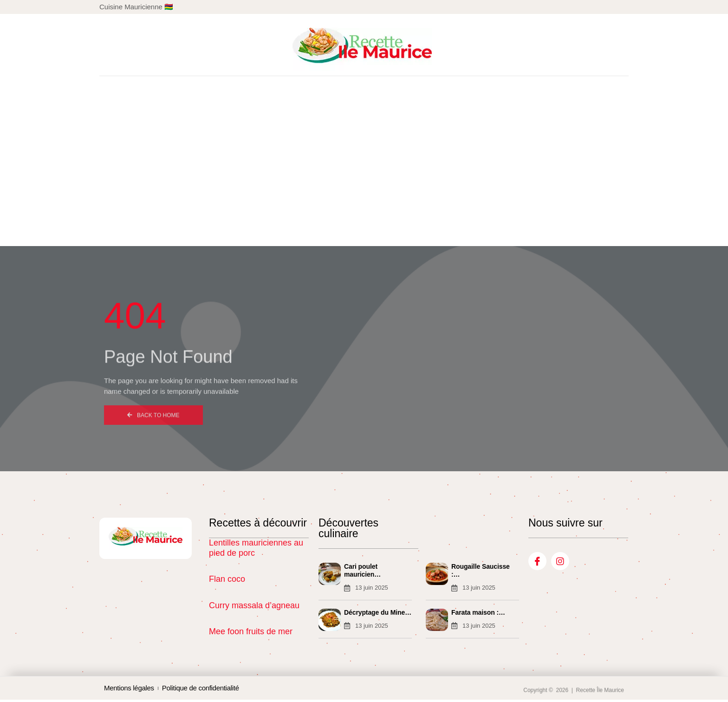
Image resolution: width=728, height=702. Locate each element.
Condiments (474, 231)
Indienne (361, 231)
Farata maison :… (478, 613)
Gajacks (415, 231)
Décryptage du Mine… (378, 613)
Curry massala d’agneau (254, 605)
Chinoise (257, 231)
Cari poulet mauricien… (362, 570)
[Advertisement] (364, 150)
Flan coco (227, 579)
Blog (529, 231)
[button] (611, 49)
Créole (309, 231)
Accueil (204, 231)
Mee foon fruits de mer (251, 631)
